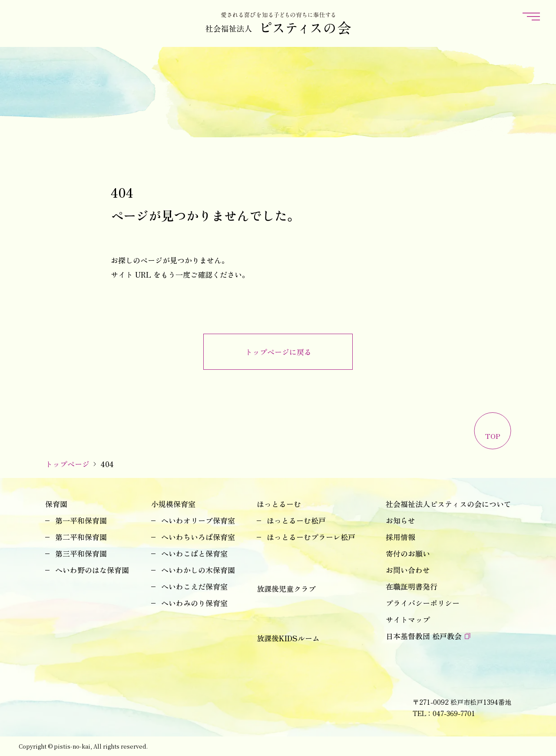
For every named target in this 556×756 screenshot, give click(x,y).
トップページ (67, 464)
